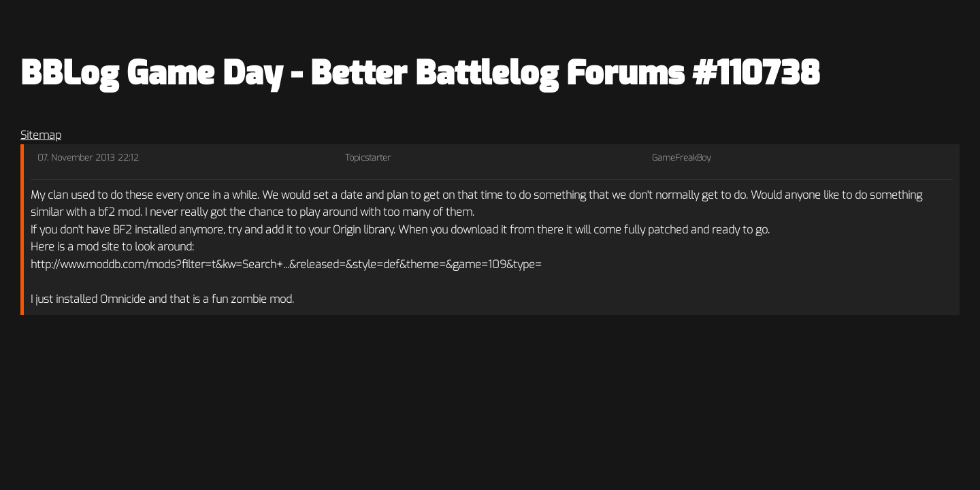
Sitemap (41, 135)
